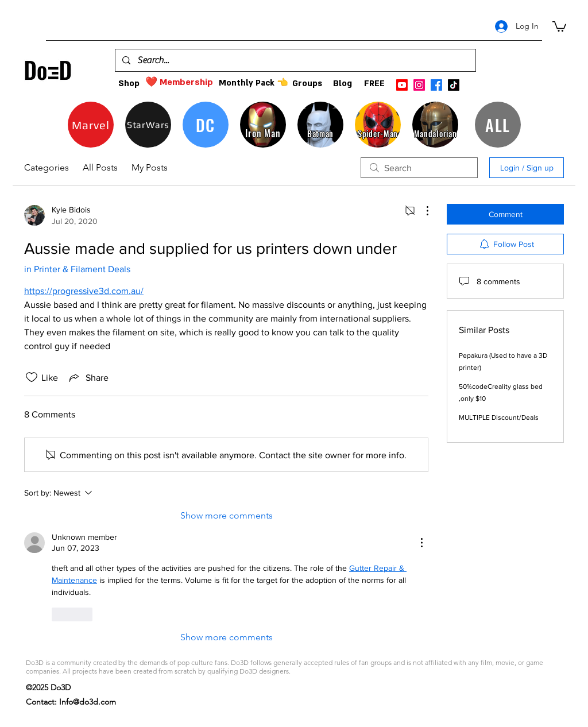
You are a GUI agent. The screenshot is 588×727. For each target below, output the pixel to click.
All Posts (100, 167)
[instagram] (419, 85)
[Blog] (343, 84)
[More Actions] (421, 211)
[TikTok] (454, 85)
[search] (419, 168)
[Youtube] (402, 85)
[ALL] (498, 125)
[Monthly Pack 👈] (253, 83)
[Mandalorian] (435, 125)
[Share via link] (88, 377)
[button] (559, 26)
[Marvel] (91, 125)
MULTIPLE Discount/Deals (499, 417)
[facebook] (436, 85)
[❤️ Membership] (179, 82)
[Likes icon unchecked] (32, 377)
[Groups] (307, 84)
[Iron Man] (263, 125)
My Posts (150, 167)
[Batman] (320, 125)
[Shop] (129, 84)
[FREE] (374, 84)
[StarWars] (148, 125)
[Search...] (294, 60)
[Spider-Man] (378, 125)
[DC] (206, 125)
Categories (47, 167)
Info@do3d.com (88, 702)
